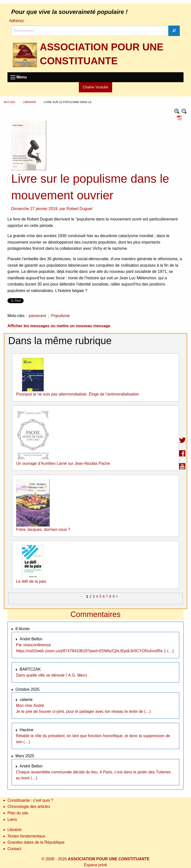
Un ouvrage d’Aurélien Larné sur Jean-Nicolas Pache (63, 463)
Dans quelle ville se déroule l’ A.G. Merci (51, 675)
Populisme (61, 316)
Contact (14, 849)
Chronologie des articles (29, 807)
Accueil (10, 102)
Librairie (30, 102)
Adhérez (16, 21)
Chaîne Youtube (95, 87)
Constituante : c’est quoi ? (30, 800)
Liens (12, 819)
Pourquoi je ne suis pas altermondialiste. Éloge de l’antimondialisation (78, 394)
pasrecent (37, 316)
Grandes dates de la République (36, 842)
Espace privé (96, 865)
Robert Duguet (79, 209)
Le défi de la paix (31, 581)
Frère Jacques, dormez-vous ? (43, 529)
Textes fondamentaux (26, 836)
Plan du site (18, 813)
